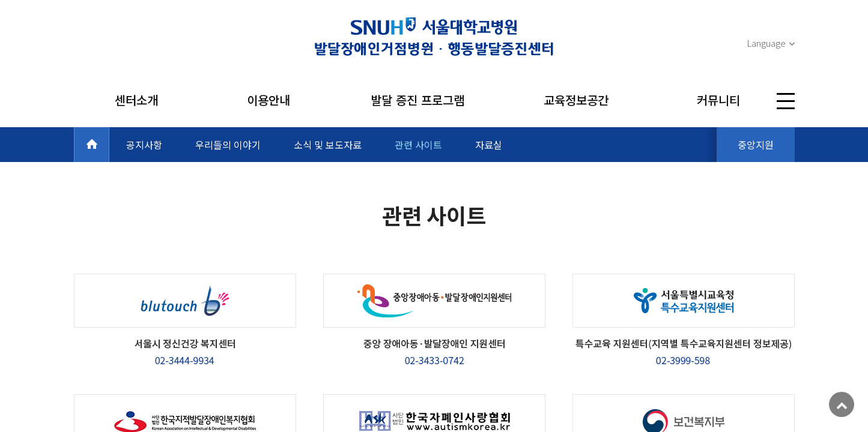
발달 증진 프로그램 (417, 100)
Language (766, 43)
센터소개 (136, 100)
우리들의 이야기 (228, 145)
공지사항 (144, 145)
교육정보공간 (576, 100)
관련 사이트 (418, 145)
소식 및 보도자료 (328, 145)
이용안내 (269, 100)
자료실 (489, 145)
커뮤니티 (718, 100)
